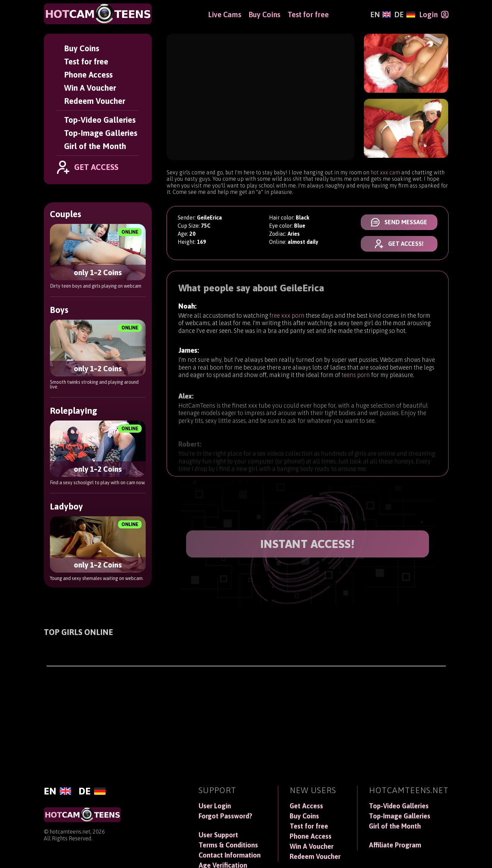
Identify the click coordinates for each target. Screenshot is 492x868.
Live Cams (225, 15)
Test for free (86, 62)
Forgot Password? (225, 816)
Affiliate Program (395, 845)
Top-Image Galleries (101, 133)
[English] (381, 15)
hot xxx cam (385, 172)
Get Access (306, 806)
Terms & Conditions (228, 845)
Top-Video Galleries (100, 120)
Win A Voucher (90, 88)
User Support (218, 835)
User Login (215, 806)
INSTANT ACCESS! (308, 544)
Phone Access (88, 75)
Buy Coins (82, 48)
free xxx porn (287, 316)
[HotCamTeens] (98, 14)
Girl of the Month (95, 146)
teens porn (356, 379)
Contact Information (230, 855)
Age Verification (223, 865)
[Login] (434, 15)
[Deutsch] (404, 15)
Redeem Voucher (95, 101)
